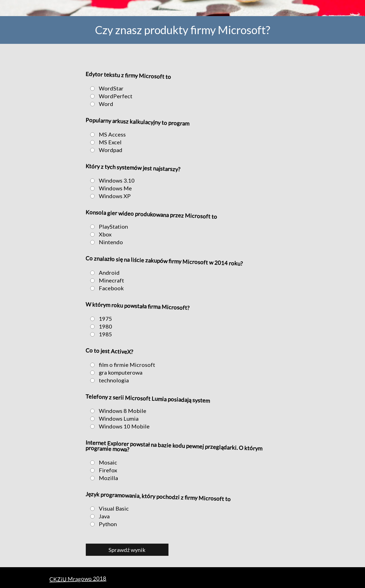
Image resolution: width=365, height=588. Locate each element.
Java (98, 516)
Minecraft (105, 280)
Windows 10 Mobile (118, 426)
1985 (100, 334)
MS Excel (104, 142)
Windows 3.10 (111, 180)
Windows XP (109, 196)
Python (102, 524)
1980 (100, 326)
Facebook (105, 288)
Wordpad (105, 150)
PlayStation (107, 226)
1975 (100, 319)
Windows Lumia (113, 418)
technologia (108, 380)
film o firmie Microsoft (121, 365)
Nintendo (105, 242)
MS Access (106, 134)
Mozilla (102, 478)
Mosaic (102, 462)
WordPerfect (110, 96)
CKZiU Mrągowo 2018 (78, 579)
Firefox (102, 470)
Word (100, 104)
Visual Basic (108, 508)
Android (103, 272)
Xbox (99, 234)
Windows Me (109, 188)
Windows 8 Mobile (117, 411)
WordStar (105, 88)
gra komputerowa (115, 372)
